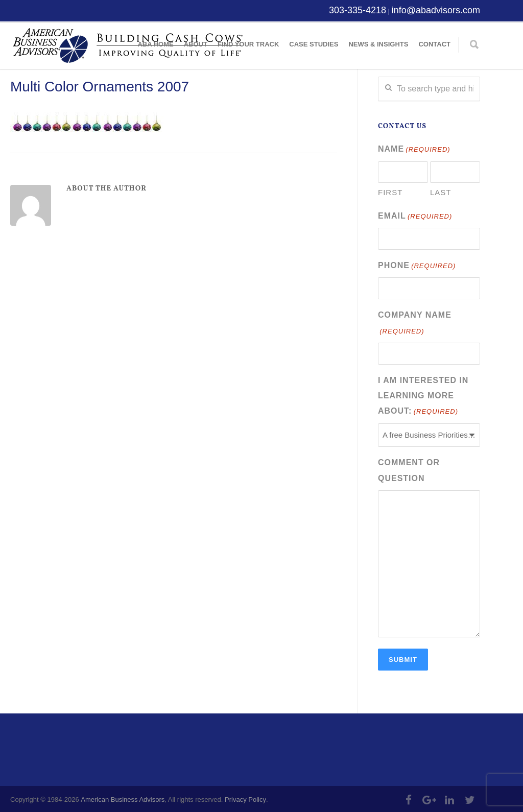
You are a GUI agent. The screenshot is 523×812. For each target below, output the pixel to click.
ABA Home (155, 44)
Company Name (415, 323)
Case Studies (314, 44)
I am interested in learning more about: (423, 396)
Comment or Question (409, 469)
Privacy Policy (245, 798)
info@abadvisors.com (436, 10)
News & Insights (378, 44)
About (196, 44)
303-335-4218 (358, 10)
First (390, 192)
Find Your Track (248, 44)
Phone (417, 265)
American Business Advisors (123, 798)
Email (415, 216)
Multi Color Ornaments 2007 (100, 87)
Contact (434, 44)
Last (441, 192)
